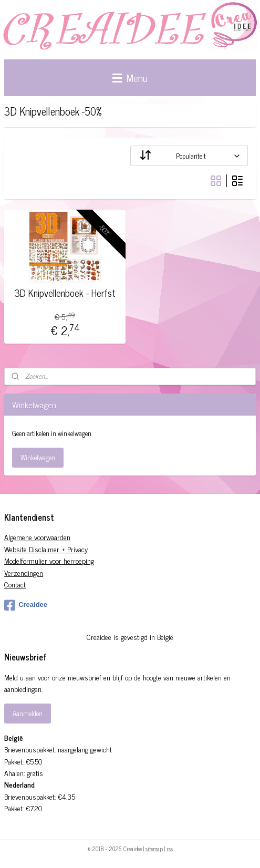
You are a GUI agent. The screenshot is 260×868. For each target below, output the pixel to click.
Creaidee (26, 605)
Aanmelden (28, 713)
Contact (15, 584)
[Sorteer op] (189, 156)
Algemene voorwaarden (37, 537)
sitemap (154, 849)
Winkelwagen (38, 457)
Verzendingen (24, 572)
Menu (130, 77)
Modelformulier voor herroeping (49, 560)
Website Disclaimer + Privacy (46, 549)
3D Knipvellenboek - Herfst (65, 293)
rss (170, 849)
